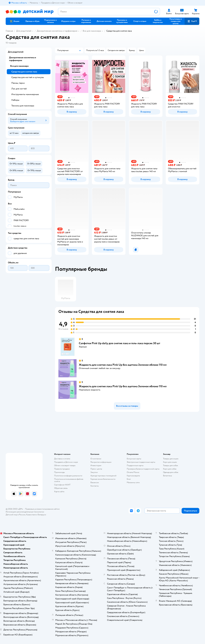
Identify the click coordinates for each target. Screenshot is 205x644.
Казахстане (31, 515)
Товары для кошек (171, 459)
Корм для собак (170, 469)
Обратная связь (61, 488)
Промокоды (59, 472)
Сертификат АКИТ (62, 485)
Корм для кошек (170, 462)
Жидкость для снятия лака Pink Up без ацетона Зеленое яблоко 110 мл (123, 365)
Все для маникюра (92, 31)
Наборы (15, 100)
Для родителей (24, 31)
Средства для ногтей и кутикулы (28, 77)
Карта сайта (59, 492)
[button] (192, 21)
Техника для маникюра (23, 106)
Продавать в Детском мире (66, 462)
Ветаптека (167, 476)
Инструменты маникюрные (25, 94)
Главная (9, 31)
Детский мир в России (16, 515)
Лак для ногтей (19, 89)
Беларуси (42, 515)
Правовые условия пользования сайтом (42, 509)
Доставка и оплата (62, 459)
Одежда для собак (171, 472)
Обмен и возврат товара (65, 465)
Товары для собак (171, 465)
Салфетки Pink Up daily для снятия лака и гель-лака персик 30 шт (120, 343)
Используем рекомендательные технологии (25, 512)
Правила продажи (62, 469)
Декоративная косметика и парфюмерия (57, 31)
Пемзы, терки (18, 83)
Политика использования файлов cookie (69, 480)
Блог (129, 479)
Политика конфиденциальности (68, 476)
